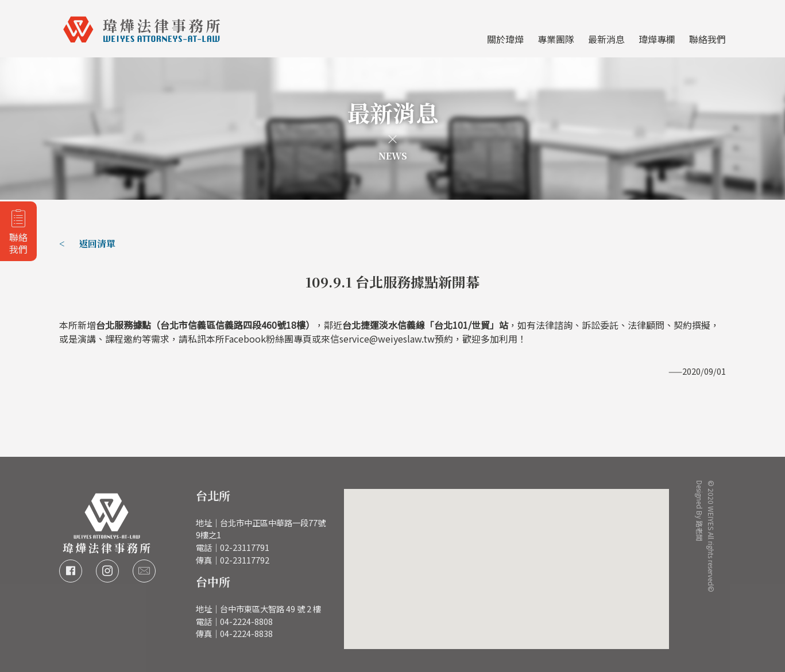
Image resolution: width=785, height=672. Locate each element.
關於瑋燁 (505, 39)
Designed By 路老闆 (700, 500)
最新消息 (606, 39)
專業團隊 (556, 39)
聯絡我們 (707, 39)
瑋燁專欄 (657, 39)
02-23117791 (245, 547)
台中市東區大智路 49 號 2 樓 (270, 609)
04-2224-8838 (246, 633)
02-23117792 (245, 560)
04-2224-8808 (246, 621)
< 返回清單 (87, 244)
